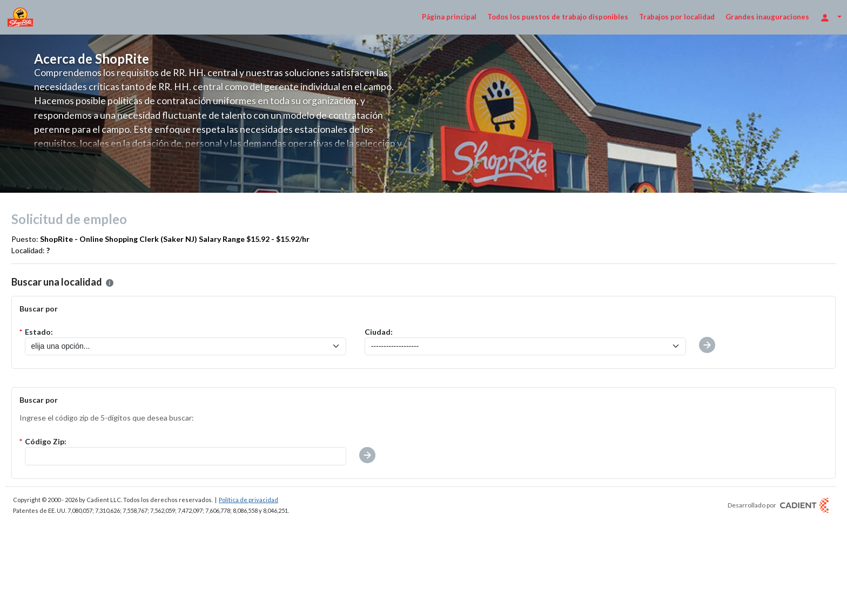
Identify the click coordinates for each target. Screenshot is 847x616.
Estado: (39, 332)
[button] (367, 455)
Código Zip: (46, 441)
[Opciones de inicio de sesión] (831, 17)
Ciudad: (379, 332)
